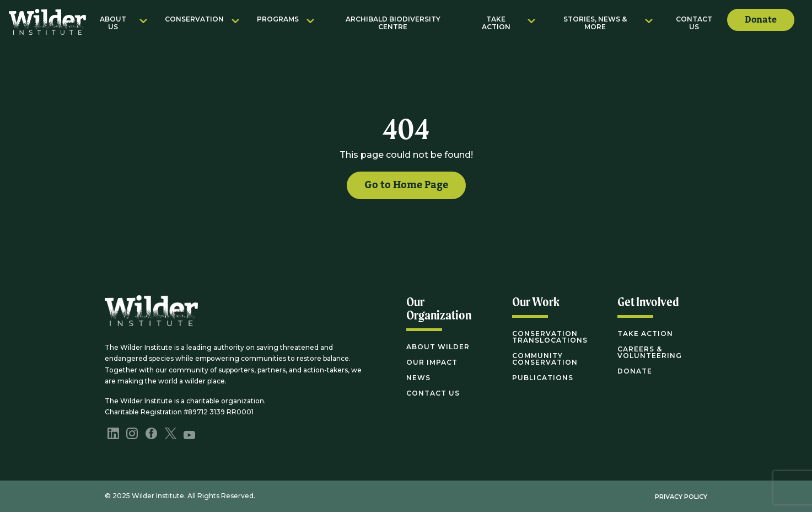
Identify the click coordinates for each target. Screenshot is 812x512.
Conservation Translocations (550, 337)
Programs (278, 19)
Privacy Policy (681, 497)
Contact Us (694, 23)
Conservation (194, 19)
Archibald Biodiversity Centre (393, 23)
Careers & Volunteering (650, 352)
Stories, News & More (595, 23)
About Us (113, 23)
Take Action (496, 23)
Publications (543, 378)
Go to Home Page (406, 185)
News (418, 378)
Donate (761, 20)
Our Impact (432, 362)
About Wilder (438, 347)
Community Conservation (545, 359)
